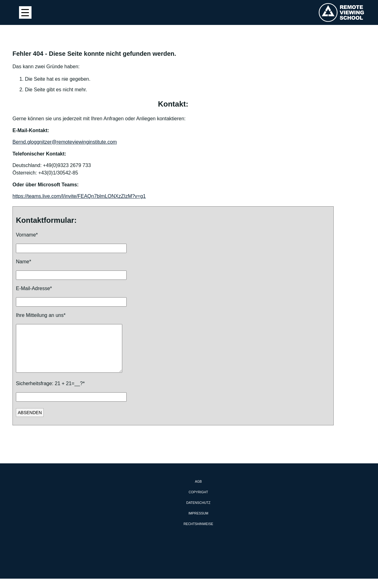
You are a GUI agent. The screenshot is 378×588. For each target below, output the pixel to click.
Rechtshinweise (198, 533)
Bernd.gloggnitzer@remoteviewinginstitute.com (65, 142)
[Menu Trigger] (25, 12)
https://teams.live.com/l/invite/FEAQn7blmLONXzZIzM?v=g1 (79, 196)
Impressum (198, 523)
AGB (198, 491)
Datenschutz (198, 512)
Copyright (198, 501)
